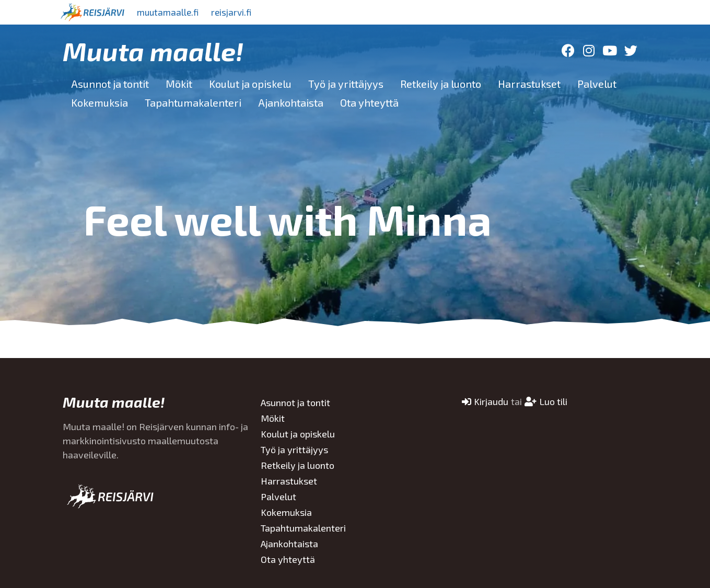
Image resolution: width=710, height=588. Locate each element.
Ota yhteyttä (369, 102)
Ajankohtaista (291, 102)
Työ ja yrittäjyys (346, 84)
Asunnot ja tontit (110, 84)
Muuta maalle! (153, 51)
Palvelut (597, 84)
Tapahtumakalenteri (193, 102)
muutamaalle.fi (171, 12)
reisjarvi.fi (240, 12)
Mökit (179, 84)
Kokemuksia (100, 102)
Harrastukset (529, 84)
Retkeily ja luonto (441, 84)
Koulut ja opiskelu (250, 84)
